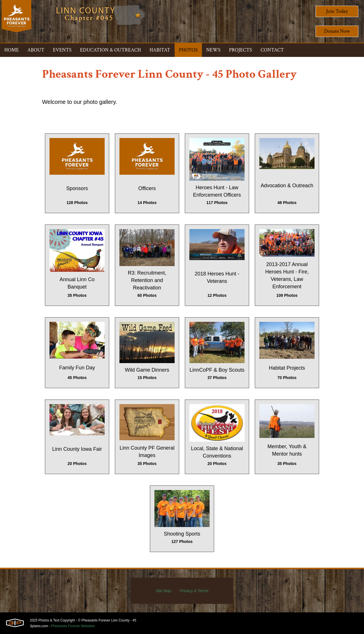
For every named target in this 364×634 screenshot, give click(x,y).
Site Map (163, 591)
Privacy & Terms (194, 591)
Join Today (337, 11)
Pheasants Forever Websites (73, 626)
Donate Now (337, 31)
